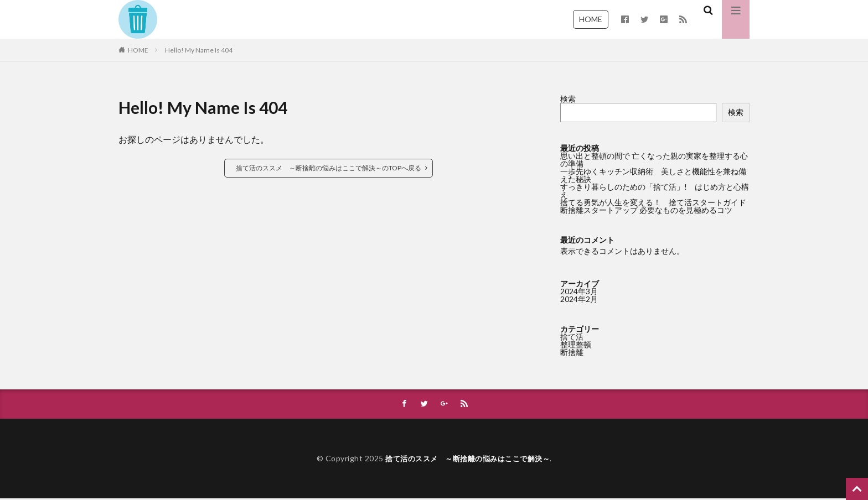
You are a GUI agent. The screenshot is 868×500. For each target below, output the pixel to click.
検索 (568, 99)
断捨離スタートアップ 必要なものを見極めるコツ (646, 210)
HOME (591, 19)
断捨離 (572, 352)
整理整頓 (576, 344)
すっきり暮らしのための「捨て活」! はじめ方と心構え (655, 191)
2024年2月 (579, 299)
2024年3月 (579, 291)
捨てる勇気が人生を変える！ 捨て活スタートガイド (653, 202)
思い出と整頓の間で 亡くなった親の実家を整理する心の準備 (654, 160)
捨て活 (572, 337)
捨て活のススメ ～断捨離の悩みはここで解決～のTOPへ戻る (329, 168)
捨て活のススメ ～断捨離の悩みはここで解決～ (467, 459)
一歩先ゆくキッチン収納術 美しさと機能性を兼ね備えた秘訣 (653, 175)
